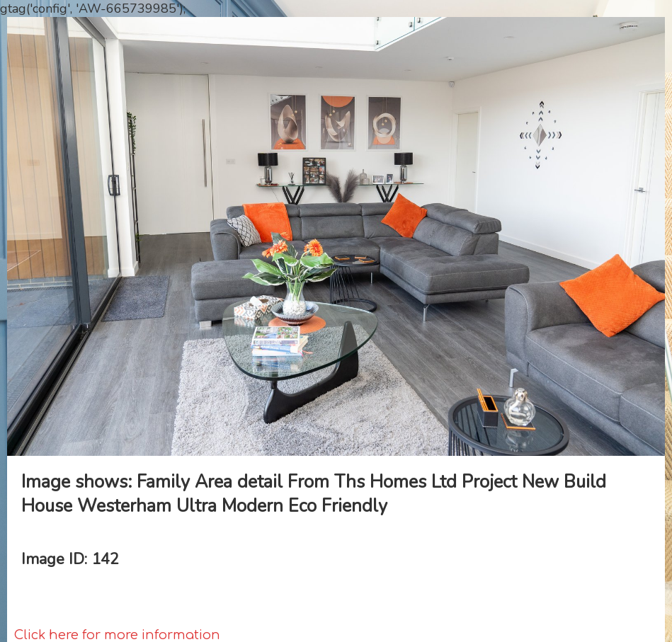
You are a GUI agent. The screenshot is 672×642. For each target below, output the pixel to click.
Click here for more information (117, 635)
